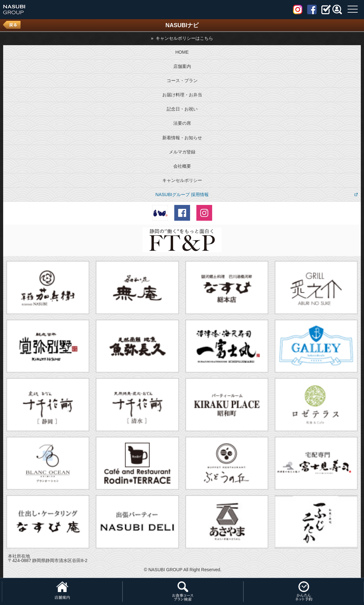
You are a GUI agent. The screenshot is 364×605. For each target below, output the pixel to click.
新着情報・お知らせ (182, 138)
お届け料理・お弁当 (182, 95)
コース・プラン (182, 81)
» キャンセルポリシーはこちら (182, 38)
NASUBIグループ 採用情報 (182, 195)
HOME (182, 52)
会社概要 (182, 166)
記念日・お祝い (182, 109)
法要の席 (182, 123)
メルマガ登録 (182, 152)
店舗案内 (182, 66)
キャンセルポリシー (182, 180)
